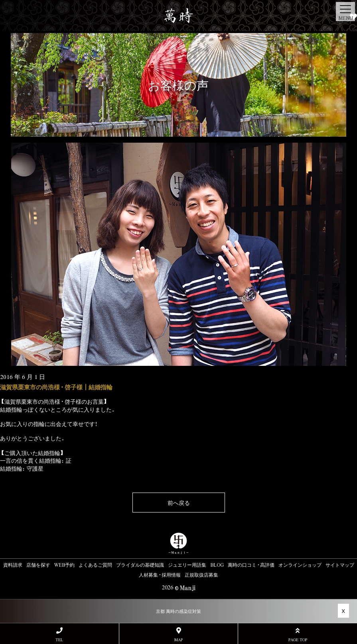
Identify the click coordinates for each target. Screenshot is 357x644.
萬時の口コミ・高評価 (251, 565)
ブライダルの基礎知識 (140, 565)
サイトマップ (340, 565)
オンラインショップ (300, 565)
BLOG (217, 565)
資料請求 (13, 565)
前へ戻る (179, 503)
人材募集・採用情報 (160, 575)
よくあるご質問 (95, 565)
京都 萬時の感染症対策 (178, 611)
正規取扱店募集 (201, 575)
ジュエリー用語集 (187, 565)
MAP (179, 635)
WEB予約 (64, 565)
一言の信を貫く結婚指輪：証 (36, 460)
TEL (59, 635)
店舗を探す (38, 565)
